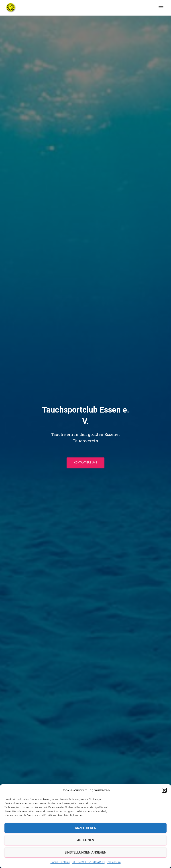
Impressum (114, 862)
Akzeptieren (86, 828)
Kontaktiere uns (85, 463)
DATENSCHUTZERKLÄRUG (88, 862)
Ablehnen (86, 840)
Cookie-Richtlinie (60, 862)
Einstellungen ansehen (85, 852)
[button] (164, 790)
